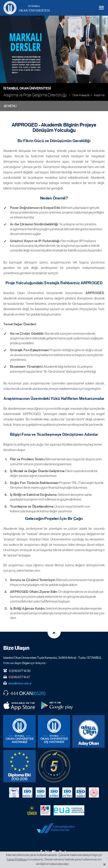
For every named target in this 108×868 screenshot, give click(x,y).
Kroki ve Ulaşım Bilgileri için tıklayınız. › (25, 663)
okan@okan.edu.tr (20, 683)
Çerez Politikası (17, 859)
